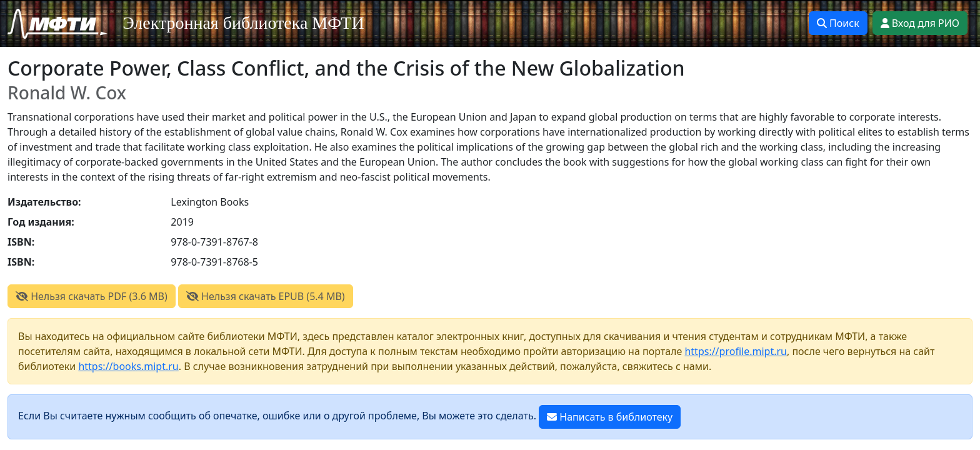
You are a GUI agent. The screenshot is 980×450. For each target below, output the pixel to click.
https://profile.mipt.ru (736, 351)
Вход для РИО (920, 23)
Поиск (838, 23)
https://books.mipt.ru (128, 366)
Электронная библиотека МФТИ (243, 23)
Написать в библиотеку (610, 417)
